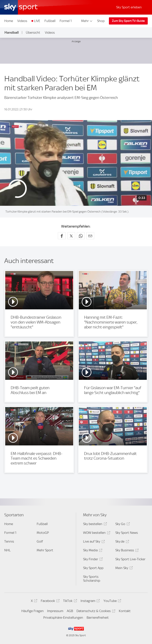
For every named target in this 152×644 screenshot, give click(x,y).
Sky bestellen (94, 525)
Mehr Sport (45, 550)
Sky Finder (92, 560)
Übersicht (33, 33)
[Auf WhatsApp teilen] (81, 236)
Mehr (87, 21)
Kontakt (125, 611)
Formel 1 (66, 21)
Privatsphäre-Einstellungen (63, 618)
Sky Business (126, 551)
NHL (7, 550)
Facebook (50, 601)
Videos (22, 21)
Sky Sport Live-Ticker (130, 559)
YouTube (112, 601)
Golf (40, 541)
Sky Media (92, 551)
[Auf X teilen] (71, 236)
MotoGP (43, 533)
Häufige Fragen (33, 611)
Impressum (55, 611)
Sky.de (122, 542)
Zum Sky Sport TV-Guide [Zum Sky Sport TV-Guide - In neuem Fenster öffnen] (128, 21)
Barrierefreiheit (98, 618)
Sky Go (122, 525)
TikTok (69, 601)
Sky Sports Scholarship (92, 579)
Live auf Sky (93, 542)
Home (9, 21)
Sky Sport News (127, 533)
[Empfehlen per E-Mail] (90, 236)
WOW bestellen (96, 533)
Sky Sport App (93, 568)
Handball (12, 32)
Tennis (9, 541)
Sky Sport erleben (129, 7)
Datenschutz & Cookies (95, 612)
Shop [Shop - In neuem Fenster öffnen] (101, 21)
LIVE (37, 21)
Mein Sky (123, 569)
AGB (70, 611)
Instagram (90, 601)
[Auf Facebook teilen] (62, 236)
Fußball (50, 21)
